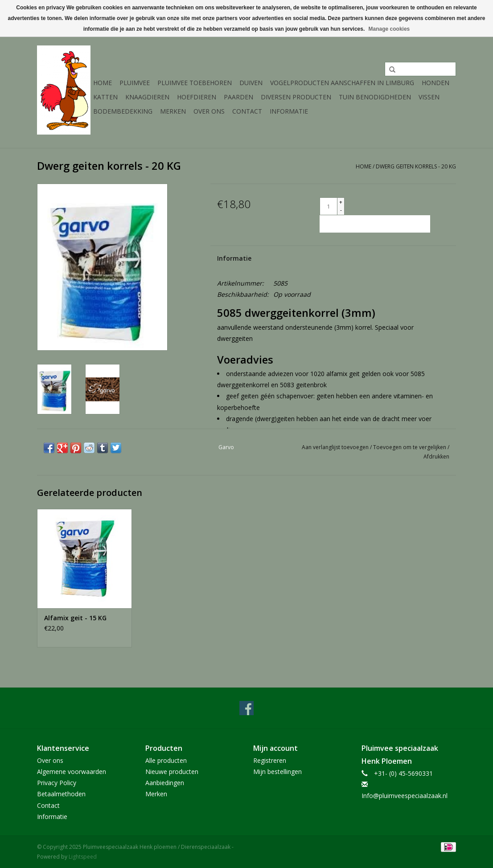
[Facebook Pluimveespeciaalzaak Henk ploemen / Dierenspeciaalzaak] (246, 708)
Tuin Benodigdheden (375, 97)
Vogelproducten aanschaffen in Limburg (342, 83)
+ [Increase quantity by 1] (341, 202)
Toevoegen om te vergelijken (410, 447)
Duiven (251, 83)
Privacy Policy (57, 783)
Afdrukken (436, 457)
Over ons (209, 111)
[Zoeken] (420, 69)
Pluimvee (135, 83)
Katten (105, 97)
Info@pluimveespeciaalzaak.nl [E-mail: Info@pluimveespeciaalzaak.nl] (405, 796)
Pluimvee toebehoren (195, 83)
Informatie (289, 111)
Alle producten (166, 760)
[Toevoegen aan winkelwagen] (375, 224)
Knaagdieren (147, 97)
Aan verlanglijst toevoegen (336, 447)
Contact (247, 111)
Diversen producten (296, 97)
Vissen (429, 97)
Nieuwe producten (172, 772)
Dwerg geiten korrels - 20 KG (416, 166)
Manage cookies (389, 29)
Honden (435, 83)
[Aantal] (329, 206)
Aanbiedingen (165, 783)
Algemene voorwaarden (72, 772)
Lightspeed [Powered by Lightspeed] (83, 857)
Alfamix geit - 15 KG (75, 618)
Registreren (270, 760)
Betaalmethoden (61, 794)
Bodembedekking (123, 111)
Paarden (238, 97)
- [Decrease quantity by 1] (341, 210)
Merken (173, 111)
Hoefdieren (197, 97)
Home (103, 83)
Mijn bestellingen (277, 772)
